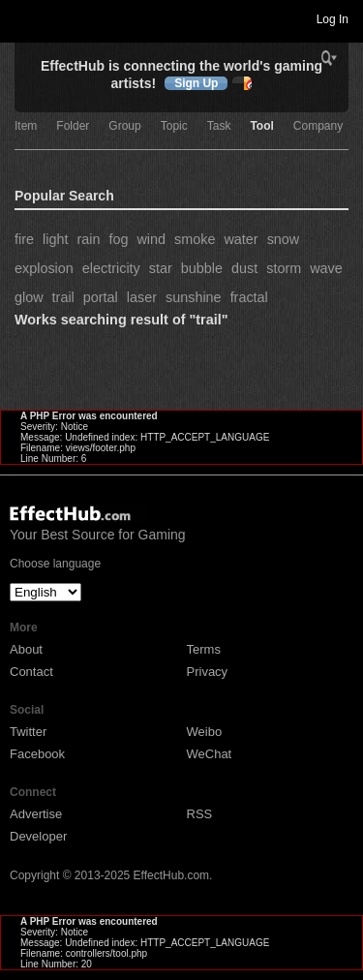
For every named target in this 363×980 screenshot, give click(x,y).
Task (219, 126)
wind (151, 239)
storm (284, 268)
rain (88, 239)
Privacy (208, 672)
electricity (111, 268)
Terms (204, 649)
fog (118, 239)
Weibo (205, 732)
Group (124, 126)
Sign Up (196, 83)
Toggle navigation (23, 18)
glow (29, 297)
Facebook (37, 754)
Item (26, 126)
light (55, 239)
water (241, 239)
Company (318, 126)
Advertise (36, 814)
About (26, 649)
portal (101, 297)
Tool (261, 126)
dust (244, 268)
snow (284, 239)
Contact (31, 672)
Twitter (28, 732)
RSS (200, 814)
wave (326, 268)
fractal (249, 297)
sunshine (194, 297)
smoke (195, 239)
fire (24, 239)
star (161, 268)
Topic (174, 126)
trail (63, 297)
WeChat (210, 754)
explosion (44, 268)
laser (142, 297)
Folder (73, 126)
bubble (202, 268)
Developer (38, 836)
